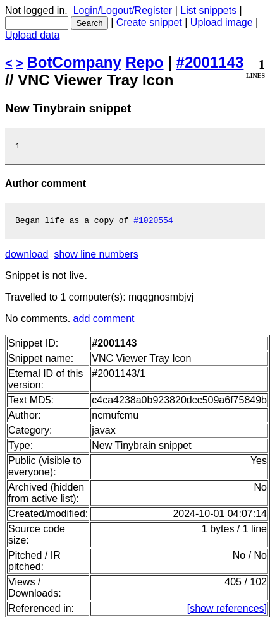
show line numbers (96, 258)
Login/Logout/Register (123, 10)
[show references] (227, 612)
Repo (145, 62)
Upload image (222, 22)
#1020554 (153, 224)
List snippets (208, 10)
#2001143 (210, 62)
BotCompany (74, 62)
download (27, 258)
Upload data (32, 35)
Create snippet (149, 22)
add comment (104, 322)
